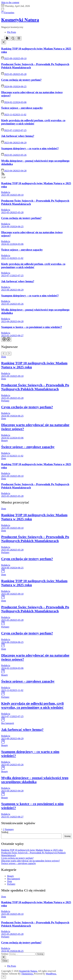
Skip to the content (10, 2)
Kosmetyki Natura (20, 20)
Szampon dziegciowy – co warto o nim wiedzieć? (30, 148)
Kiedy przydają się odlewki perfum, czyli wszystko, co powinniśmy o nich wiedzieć (33, 122)
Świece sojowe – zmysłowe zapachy (22, 108)
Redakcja (6, 192)
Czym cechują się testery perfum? (21, 80)
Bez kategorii (8, 723)
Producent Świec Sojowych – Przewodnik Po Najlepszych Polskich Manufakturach (35, 387)
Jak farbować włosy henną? (18, 136)
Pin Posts (12, 32)
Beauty (5, 440)
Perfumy (5, 401)
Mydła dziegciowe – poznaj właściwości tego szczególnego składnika (35, 780)
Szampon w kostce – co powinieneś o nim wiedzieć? (32, 327)
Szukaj (5, 832)
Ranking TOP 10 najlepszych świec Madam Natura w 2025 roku (32, 850)
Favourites (8, 13)
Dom (4, 357)
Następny (9, 829)
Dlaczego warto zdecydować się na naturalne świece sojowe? (30, 861)
